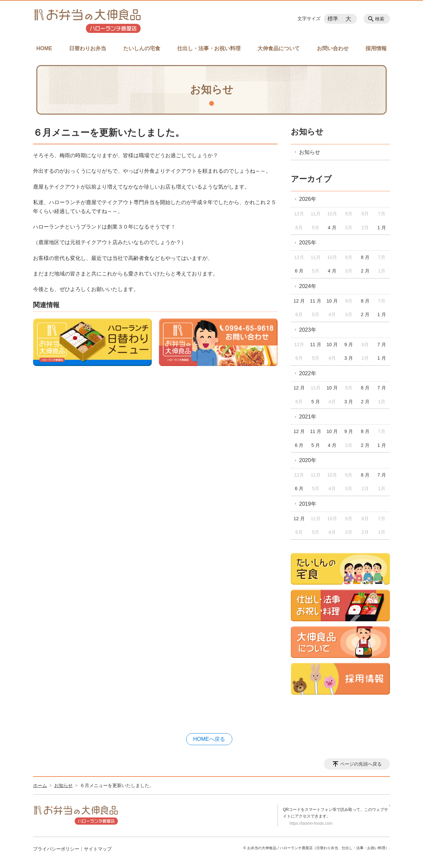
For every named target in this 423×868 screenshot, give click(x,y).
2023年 (308, 330)
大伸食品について (279, 48)
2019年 (308, 504)
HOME (44, 48)
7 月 (382, 344)
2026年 (308, 199)
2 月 (365, 271)
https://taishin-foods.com (311, 823)
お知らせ (307, 132)
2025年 (308, 243)
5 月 (316, 402)
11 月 (315, 301)
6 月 (299, 271)
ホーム (40, 785)
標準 (333, 19)
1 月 (382, 228)
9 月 (349, 344)
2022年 (308, 373)
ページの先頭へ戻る (361, 764)
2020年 (308, 460)
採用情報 (376, 48)
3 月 (349, 358)
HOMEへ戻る (209, 739)
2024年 (308, 286)
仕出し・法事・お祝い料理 (209, 48)
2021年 (308, 417)
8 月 (365, 257)
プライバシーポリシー (56, 849)
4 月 (332, 228)
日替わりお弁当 (88, 48)
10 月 (332, 301)
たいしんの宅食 (142, 48)
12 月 (299, 301)
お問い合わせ (333, 48)
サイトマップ (98, 849)
